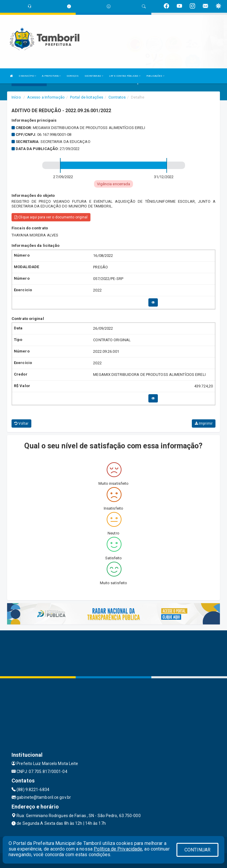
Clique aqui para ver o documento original (51, 217)
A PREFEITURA (51, 76)
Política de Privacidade (118, 849)
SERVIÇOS (73, 76)
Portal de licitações (87, 97)
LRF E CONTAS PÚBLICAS (125, 76)
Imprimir (204, 423)
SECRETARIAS (94, 76)
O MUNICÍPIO (27, 76)
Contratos (117, 97)
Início (16, 97)
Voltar (21, 423)
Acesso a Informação (46, 97)
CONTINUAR (197, 850)
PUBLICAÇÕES (155, 76)
